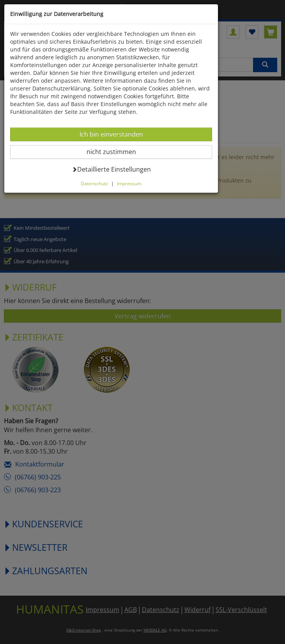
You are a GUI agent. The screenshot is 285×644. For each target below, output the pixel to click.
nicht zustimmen (116, 152)
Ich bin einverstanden (111, 134)
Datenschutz (94, 183)
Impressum (129, 183)
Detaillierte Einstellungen (111, 169)
